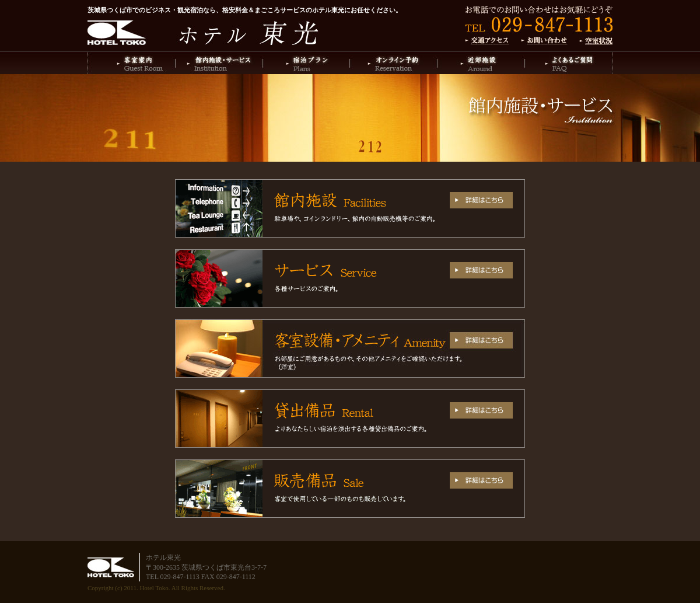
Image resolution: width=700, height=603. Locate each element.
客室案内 (131, 62)
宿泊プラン (306, 62)
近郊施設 (481, 62)
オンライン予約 (394, 62)
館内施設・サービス (219, 62)
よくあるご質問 (569, 62)
